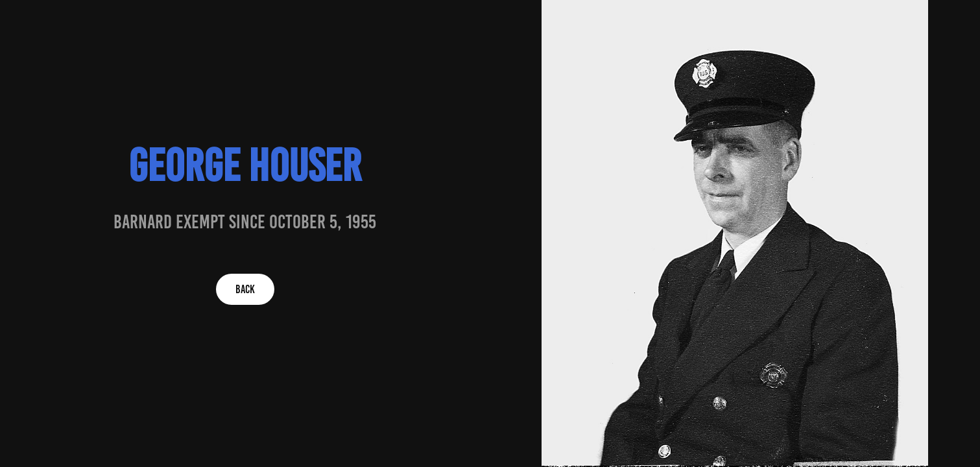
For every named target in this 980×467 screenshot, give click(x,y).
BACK (245, 289)
